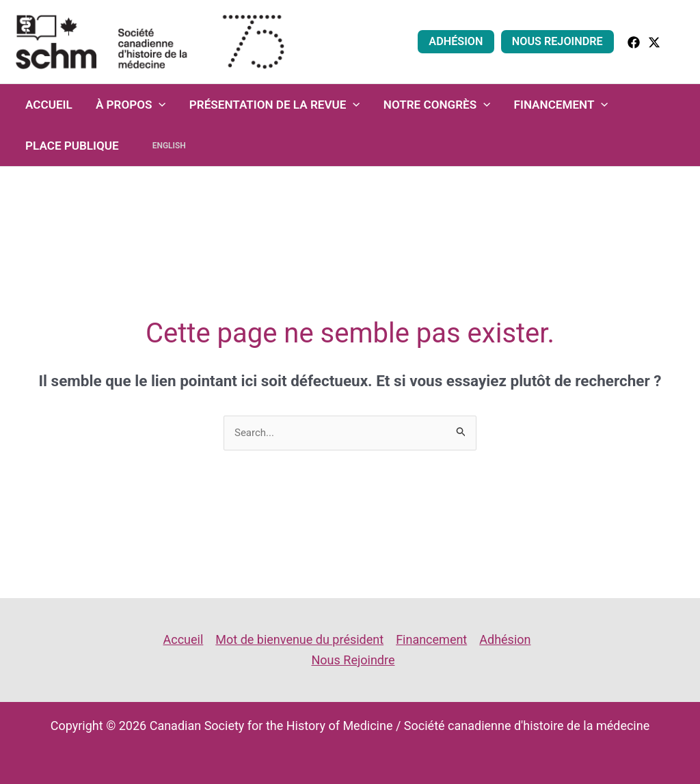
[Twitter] (654, 42)
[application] (159, 105)
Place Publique (72, 146)
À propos (131, 105)
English (169, 146)
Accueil (49, 105)
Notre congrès (437, 105)
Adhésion (456, 41)
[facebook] (634, 42)
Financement (561, 105)
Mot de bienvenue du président (299, 639)
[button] (680, 41)
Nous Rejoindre (557, 41)
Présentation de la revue (275, 105)
